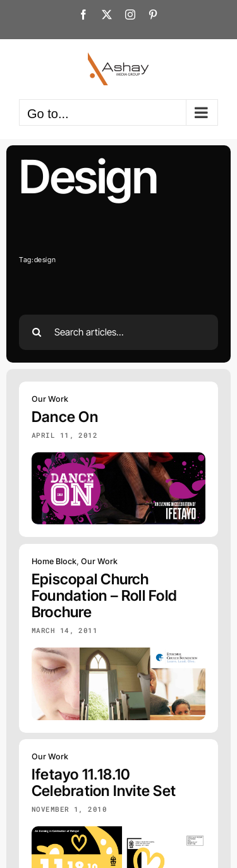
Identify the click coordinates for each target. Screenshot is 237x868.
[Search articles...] (118, 332)
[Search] (37, 332)
